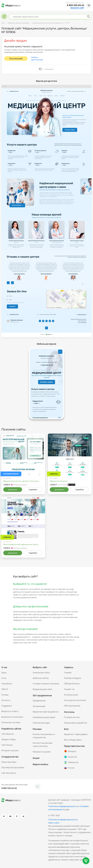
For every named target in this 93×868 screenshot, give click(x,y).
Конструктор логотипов (75, 700)
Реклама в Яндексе (73, 678)
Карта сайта (54, 823)
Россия (69, 768)
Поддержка (7, 706)
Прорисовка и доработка (76, 723)
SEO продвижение (42, 695)
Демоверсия (13, 490)
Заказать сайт (77, 8)
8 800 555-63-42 (76, 5)
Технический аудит (41, 723)
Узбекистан (71, 762)
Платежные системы (11, 722)
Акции (36, 758)
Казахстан (71, 757)
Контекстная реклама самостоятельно (43, 745)
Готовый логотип (72, 717)
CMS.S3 (5, 689)
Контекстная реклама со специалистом (44, 736)
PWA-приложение (72, 706)
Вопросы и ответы (10, 711)
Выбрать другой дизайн (37, 58)
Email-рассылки (71, 695)
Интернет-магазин (10, 750)
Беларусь (70, 751)
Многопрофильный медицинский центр (21, 544)
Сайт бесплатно (9, 773)
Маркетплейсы (40, 764)
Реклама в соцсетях (42, 752)
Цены (4, 673)
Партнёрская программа (13, 767)
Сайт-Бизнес (7, 745)
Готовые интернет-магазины (46, 684)
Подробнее (33, 490)
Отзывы (5, 695)
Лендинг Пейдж (9, 739)
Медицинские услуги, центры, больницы (21, 481)
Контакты (6, 700)
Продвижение (39, 701)
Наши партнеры (9, 762)
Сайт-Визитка (8, 734)
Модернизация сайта (42, 689)
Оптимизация (39, 706)
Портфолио (7, 684)
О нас (4, 678)
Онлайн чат (69, 689)
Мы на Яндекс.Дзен (73, 740)
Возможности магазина (12, 717)
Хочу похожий (16, 59)
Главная (68, 673)
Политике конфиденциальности (63, 806)
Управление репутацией (44, 717)
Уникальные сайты (41, 673)
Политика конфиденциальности (63, 820)
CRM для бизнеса (72, 684)
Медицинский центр (59, 481)
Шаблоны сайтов (41, 678)
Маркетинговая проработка (46, 712)
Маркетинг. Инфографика (76, 734)
